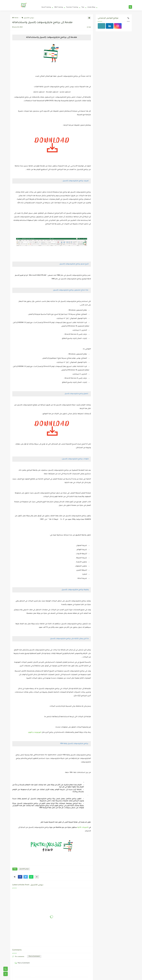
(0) (89, 27)
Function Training (72, 7)
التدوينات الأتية (83, 828)
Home (42, 2)
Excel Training (46, 7)
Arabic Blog (91, 7)
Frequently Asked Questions (77, 2)
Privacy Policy (49, 2)
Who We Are (57, 2)
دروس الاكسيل (28, 18)
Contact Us (65, 2)
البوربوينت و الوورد (35, 732)
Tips (83, 7)
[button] (20, 877)
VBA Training (59, 7)
